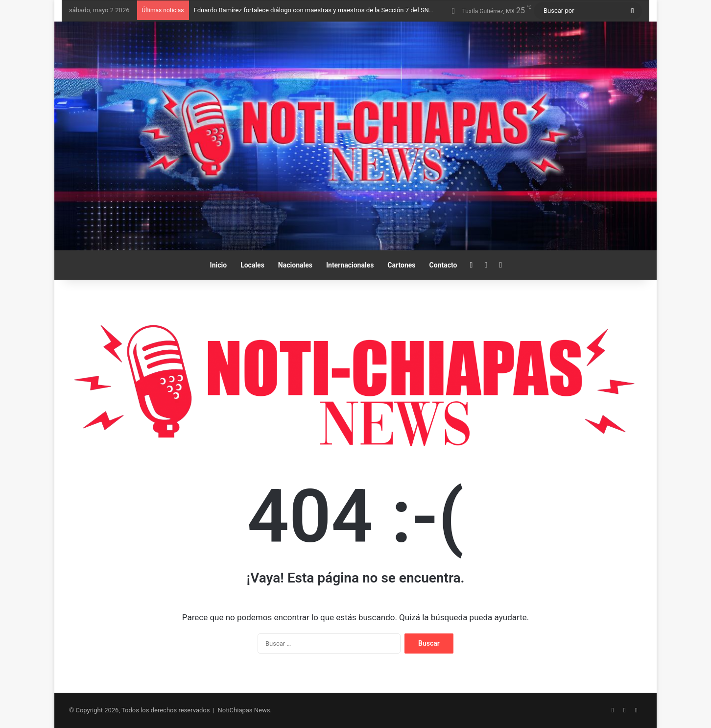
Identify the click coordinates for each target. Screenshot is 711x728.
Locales (252, 265)
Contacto (443, 265)
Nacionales (295, 265)
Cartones (401, 265)
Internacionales (350, 265)
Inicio (219, 265)
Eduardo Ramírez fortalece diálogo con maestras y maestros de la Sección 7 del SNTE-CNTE (324, 10)
